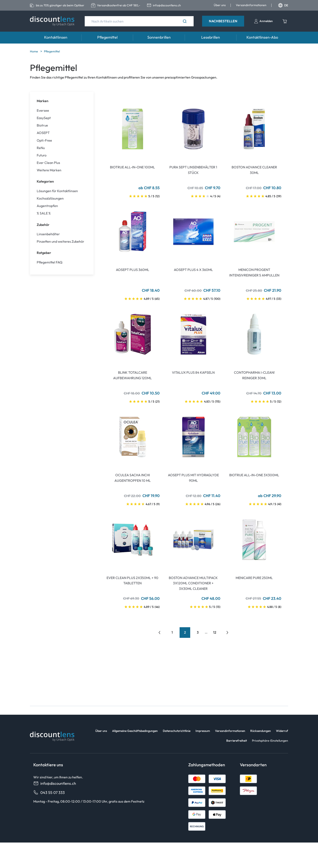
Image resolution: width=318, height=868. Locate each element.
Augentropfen (47, 206)
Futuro (42, 155)
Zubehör (43, 225)
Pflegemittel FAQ (50, 262)
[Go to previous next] (227, 633)
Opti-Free (44, 140)
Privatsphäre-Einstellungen (270, 741)
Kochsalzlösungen (50, 198)
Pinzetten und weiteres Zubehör (61, 242)
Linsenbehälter (48, 234)
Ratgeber (44, 253)
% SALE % (44, 213)
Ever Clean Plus (48, 163)
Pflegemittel (107, 37)
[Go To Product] (133, 129)
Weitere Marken (49, 170)
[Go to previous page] (159, 633)
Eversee (43, 111)
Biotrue (42, 125)
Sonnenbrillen (159, 37)
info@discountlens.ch (55, 783)
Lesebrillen (211, 37)
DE (283, 5)
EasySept (44, 118)
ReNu (41, 148)
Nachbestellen (223, 21)
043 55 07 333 (49, 793)
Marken (43, 101)
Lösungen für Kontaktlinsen (57, 191)
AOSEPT (43, 133)
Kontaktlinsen (56, 37)
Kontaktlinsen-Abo (262, 37)
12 (215, 632)
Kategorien (45, 181)
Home (34, 51)
